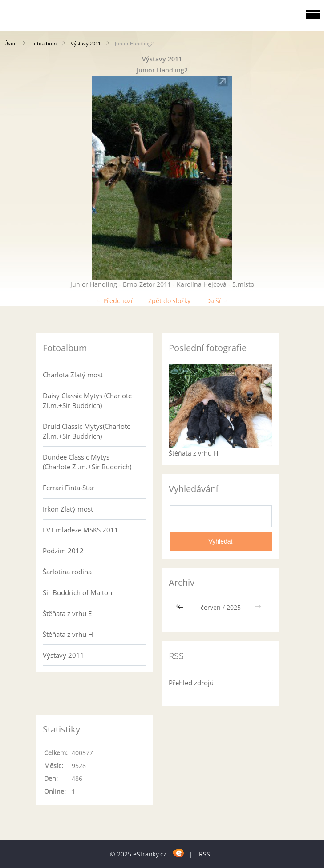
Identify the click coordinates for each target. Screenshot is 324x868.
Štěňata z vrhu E (67, 613)
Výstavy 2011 (86, 43)
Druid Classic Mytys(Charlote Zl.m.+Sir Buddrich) (87, 431)
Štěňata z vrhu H (68, 634)
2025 (234, 607)
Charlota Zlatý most (73, 375)
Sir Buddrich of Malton (77, 592)
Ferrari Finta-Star (69, 488)
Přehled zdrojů (191, 683)
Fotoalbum (44, 43)
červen (211, 607)
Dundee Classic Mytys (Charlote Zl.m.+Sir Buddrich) (87, 462)
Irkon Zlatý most (68, 509)
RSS (205, 854)
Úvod (11, 43)
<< (181, 607)
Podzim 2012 (63, 551)
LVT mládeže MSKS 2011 (81, 530)
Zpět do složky (169, 301)
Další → (217, 301)
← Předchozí (114, 301)
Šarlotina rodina (67, 572)
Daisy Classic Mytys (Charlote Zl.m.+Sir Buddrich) (87, 400)
